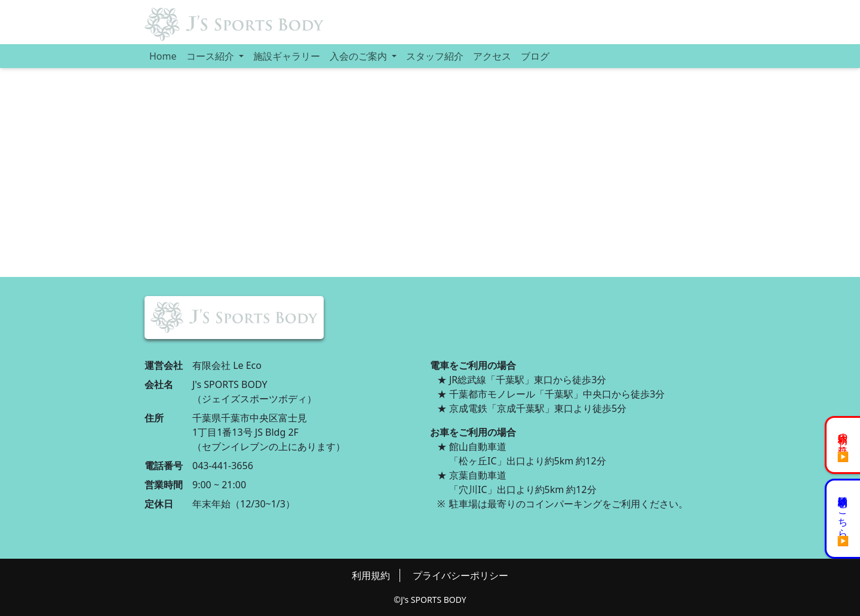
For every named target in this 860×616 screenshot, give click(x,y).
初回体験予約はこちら (843, 512)
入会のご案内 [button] (360, 56)
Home (163, 56)
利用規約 (371, 575)
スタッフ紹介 (435, 56)
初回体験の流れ (843, 438)
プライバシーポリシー (460, 575)
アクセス (492, 56)
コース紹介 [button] (211, 56)
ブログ (535, 56)
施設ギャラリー (287, 56)
